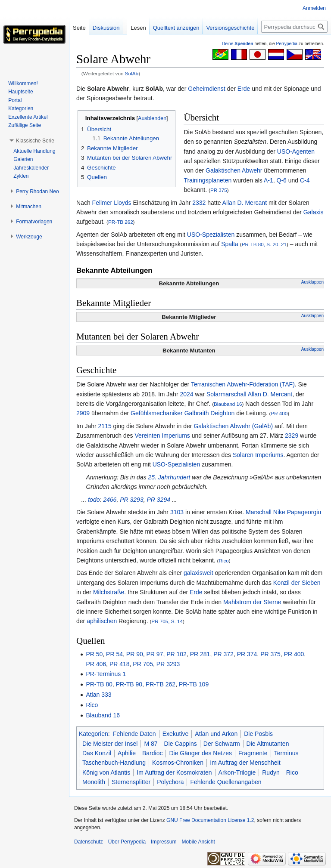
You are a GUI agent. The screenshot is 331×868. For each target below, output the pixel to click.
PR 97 (155, 654)
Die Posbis (258, 734)
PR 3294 (158, 500)
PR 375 (219, 190)
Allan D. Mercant (245, 203)
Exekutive (176, 734)
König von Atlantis (106, 772)
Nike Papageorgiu (297, 512)
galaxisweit (198, 573)
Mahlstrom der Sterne (252, 602)
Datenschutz (89, 842)
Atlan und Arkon (216, 734)
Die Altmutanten (268, 744)
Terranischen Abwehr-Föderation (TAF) (243, 384)
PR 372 (223, 654)
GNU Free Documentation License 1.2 (210, 820)
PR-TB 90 (129, 684)
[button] (35, 141)
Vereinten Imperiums (162, 436)
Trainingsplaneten (208, 180)
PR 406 (96, 664)
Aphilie (127, 753)
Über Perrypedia (127, 842)
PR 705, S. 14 (167, 621)
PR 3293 (131, 500)
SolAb (132, 73)
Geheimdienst (206, 89)
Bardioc (152, 753)
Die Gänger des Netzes (200, 753)
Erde (244, 89)
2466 (110, 500)
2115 (105, 426)
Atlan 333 (98, 695)
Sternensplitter (131, 782)
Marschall (259, 512)
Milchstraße (109, 592)
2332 (199, 203)
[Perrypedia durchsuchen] (294, 27)
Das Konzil (97, 753)
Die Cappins (181, 744)
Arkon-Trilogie (237, 772)
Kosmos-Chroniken (178, 763)
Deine (238, 44)
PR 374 (247, 654)
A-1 (269, 180)
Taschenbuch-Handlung (114, 763)
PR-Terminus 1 (106, 674)
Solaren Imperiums (258, 455)
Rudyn (271, 772)
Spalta (230, 244)
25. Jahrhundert (169, 477)
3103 (177, 512)
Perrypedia (287, 44)
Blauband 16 (228, 404)
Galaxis (314, 212)
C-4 (305, 180)
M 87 (151, 744)
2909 (83, 413)
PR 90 (135, 654)
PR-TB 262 (121, 222)
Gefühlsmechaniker (157, 413)
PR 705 (143, 664)
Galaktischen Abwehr (234, 170)
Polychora (170, 782)
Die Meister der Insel (110, 744)
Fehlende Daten (134, 734)
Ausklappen (312, 282)
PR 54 (114, 654)
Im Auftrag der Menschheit (245, 763)
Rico (224, 561)
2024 (186, 394)
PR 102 (176, 654)
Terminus (286, 753)
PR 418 (120, 664)
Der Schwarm (222, 744)
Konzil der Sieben (297, 583)
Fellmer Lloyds (112, 203)
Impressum (164, 842)
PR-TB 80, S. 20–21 (264, 244)
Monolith (94, 782)
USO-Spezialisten (211, 235)
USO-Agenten (296, 151)
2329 (292, 436)
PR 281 (200, 654)
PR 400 (279, 413)
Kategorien (94, 734)
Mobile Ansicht (198, 842)
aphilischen (102, 621)
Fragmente (253, 753)
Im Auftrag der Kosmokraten (174, 772)
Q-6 (282, 180)
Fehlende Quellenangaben (226, 782)
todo (94, 500)
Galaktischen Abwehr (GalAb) (233, 426)
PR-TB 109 (194, 684)
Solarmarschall (226, 394)
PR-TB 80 (99, 684)
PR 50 (94, 654)
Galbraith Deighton (210, 413)
